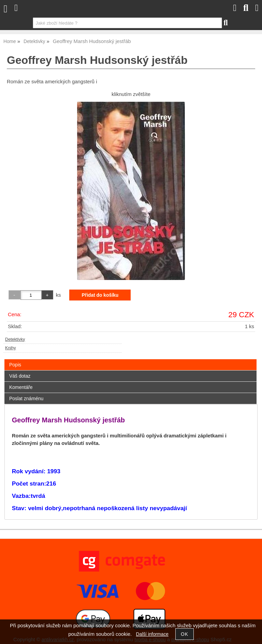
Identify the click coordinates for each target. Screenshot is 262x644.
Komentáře (21, 387)
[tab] (130, 359)
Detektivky (15, 339)
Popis (15, 365)
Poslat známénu (26, 398)
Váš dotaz (20, 376)
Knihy (11, 348)
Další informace (152, 634)
